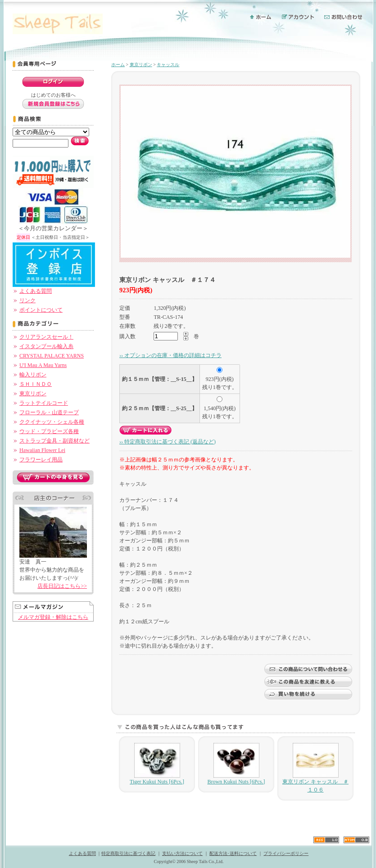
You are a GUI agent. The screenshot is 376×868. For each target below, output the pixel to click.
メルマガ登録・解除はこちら (53, 617)
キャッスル (168, 65)
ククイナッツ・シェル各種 (52, 422)
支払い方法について (182, 853)
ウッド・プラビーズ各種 (49, 431)
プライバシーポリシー (286, 853)
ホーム (118, 65)
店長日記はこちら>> (62, 586)
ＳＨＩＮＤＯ (36, 384)
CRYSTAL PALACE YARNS (52, 356)
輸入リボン (33, 375)
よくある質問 (36, 291)
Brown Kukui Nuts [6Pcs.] (236, 764)
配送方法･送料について (233, 853)
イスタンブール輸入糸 (46, 346)
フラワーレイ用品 (41, 460)
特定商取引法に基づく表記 (128, 853)
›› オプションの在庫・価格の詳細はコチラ (170, 355)
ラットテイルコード (44, 403)
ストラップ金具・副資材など (54, 441)
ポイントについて (41, 310)
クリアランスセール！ (46, 337)
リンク (27, 300)
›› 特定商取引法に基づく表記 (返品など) (168, 442)
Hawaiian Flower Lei (42, 450)
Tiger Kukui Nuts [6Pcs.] (157, 764)
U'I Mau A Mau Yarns (43, 365)
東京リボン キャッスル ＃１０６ (315, 768)
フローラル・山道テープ (49, 412)
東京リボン (33, 394)
